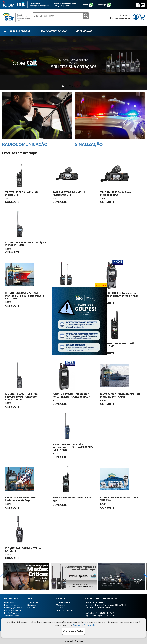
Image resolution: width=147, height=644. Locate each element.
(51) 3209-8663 (110, 616)
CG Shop (79, 641)
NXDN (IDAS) (62, 608)
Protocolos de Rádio (65, 610)
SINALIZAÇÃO (84, 31)
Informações (33, 602)
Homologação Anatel (13, 608)
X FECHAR (101, 285)
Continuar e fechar (73, 631)
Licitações (32, 605)
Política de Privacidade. (84, 625)
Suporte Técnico (63, 602)
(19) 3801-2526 (107, 613)
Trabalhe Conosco (12, 616)
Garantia (31, 608)
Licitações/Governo (12, 610)
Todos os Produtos (17, 31)
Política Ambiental (12, 613)
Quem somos (10, 602)
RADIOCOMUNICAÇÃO (54, 31)
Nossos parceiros (12, 605)
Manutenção (61, 605)
